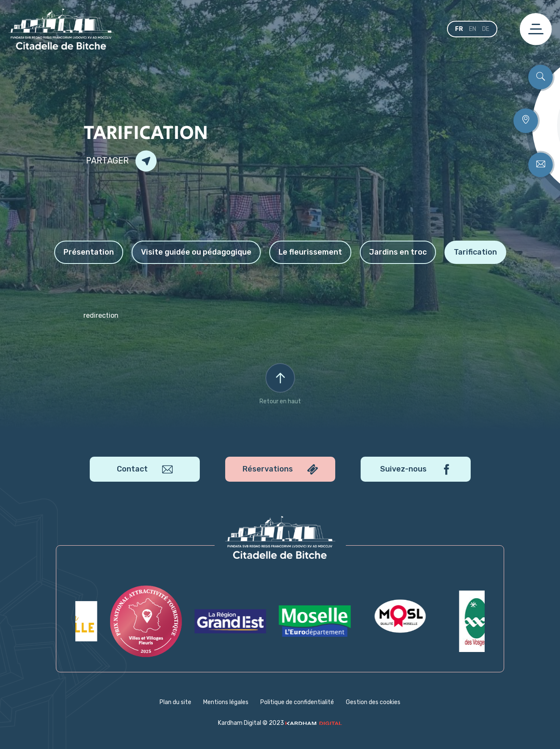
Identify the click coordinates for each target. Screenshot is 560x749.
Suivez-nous (415, 469)
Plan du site (175, 702)
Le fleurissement (310, 252)
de (486, 29)
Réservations (280, 469)
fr (459, 29)
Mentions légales (226, 702)
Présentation (89, 252)
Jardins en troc (398, 252)
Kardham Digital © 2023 (280, 723)
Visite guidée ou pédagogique (196, 252)
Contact (145, 469)
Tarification (475, 252)
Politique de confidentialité (297, 702)
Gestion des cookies (373, 702)
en (473, 29)
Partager (121, 161)
